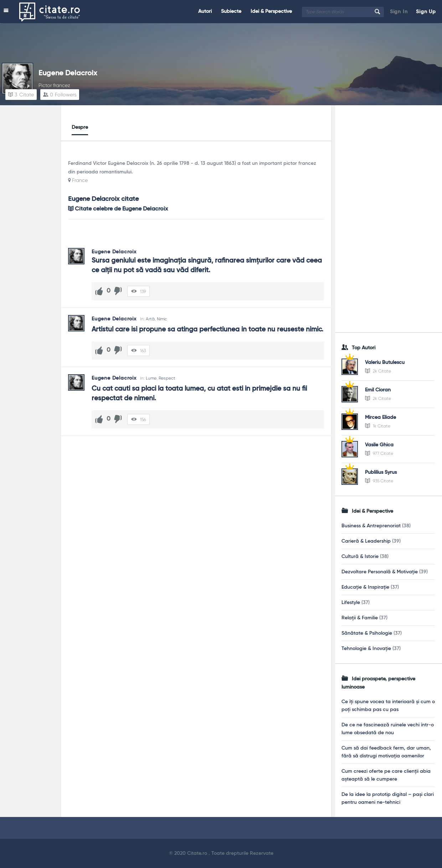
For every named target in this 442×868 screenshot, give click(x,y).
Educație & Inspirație (365, 587)
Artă (150, 319)
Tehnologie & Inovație (366, 649)
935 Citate (379, 481)
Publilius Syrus (381, 472)
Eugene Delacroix (68, 73)
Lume (151, 378)
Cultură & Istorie (360, 557)
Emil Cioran (378, 390)
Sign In (399, 12)
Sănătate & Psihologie (367, 633)
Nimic (162, 319)
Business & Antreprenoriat (371, 526)
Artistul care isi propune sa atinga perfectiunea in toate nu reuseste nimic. (207, 329)
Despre (80, 127)
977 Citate (379, 453)
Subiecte (231, 11)
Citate (21, 95)
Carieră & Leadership (366, 541)
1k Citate (378, 426)
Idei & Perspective (271, 11)
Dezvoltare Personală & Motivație (380, 572)
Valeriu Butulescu (385, 362)
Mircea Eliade (381, 417)
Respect (167, 378)
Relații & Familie (360, 618)
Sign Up (426, 12)
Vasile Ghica (379, 445)
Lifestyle (351, 603)
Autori (205, 11)
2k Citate (378, 371)
